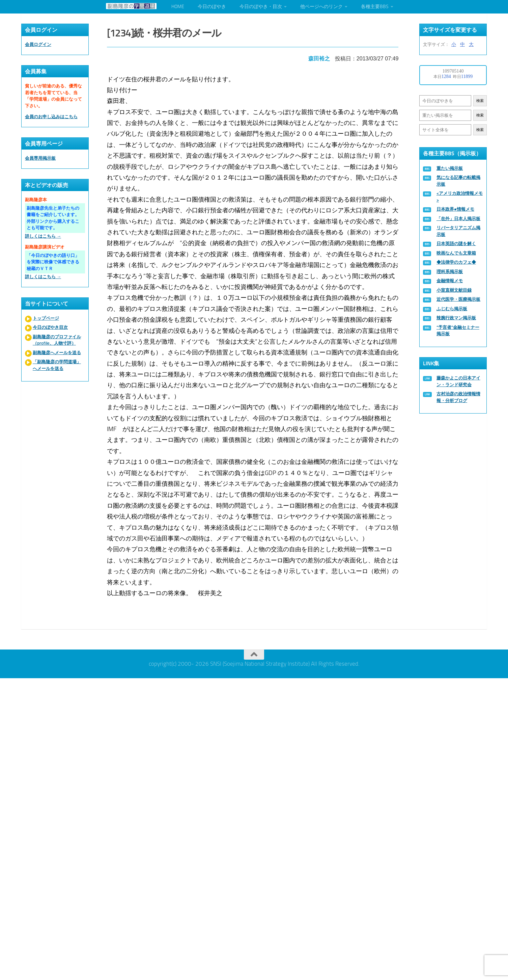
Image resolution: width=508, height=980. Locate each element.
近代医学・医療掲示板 (458, 299)
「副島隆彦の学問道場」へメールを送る (57, 365)
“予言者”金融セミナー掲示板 (458, 331)
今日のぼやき (212, 7)
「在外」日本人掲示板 (458, 219)
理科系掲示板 (450, 272)
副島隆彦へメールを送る (57, 353)
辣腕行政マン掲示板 (456, 318)
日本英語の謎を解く (456, 244)
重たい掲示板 (450, 168)
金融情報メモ (450, 281)
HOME (178, 7)
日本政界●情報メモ (455, 209)
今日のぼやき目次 (50, 327)
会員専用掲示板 (40, 158)
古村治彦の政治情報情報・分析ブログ (458, 397)
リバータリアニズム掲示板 (458, 231)
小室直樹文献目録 (454, 290)
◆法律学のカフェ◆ (456, 262)
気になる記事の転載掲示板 (458, 181)
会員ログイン (38, 44)
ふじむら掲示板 (452, 309)
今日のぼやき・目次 (261, 7)
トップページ (46, 318)
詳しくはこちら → (43, 236)
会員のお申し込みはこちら (51, 117)
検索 (480, 101)
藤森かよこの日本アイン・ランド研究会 (458, 381)
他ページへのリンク (321, 7)
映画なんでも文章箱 (456, 253)
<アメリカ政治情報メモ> (460, 197)
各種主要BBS (375, 7)
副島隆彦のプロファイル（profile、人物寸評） (57, 340)
